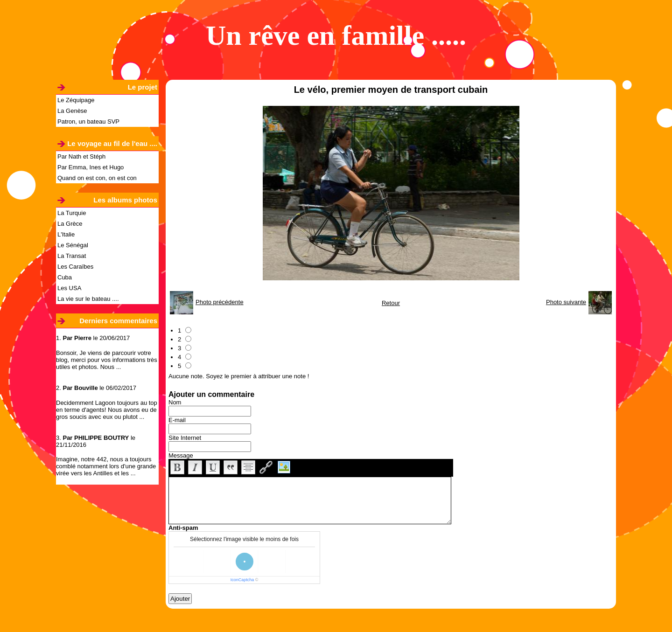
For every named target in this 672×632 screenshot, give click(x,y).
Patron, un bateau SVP (88, 122)
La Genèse (72, 111)
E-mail (177, 420)
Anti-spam (183, 528)
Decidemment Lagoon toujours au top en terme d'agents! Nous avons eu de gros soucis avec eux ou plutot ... (107, 410)
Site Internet (185, 438)
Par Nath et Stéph (81, 156)
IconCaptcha (242, 580)
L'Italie (66, 234)
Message (181, 455)
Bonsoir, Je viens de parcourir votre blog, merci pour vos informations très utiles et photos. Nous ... (107, 360)
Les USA (69, 288)
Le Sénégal (73, 245)
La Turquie (72, 213)
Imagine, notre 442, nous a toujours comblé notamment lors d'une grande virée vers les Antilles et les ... (106, 466)
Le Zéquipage (76, 100)
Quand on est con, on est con (97, 178)
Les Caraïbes (75, 267)
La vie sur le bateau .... (88, 299)
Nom (175, 402)
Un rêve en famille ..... (336, 35)
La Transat (72, 256)
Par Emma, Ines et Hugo (91, 167)
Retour (391, 303)
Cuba (65, 277)
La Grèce (70, 224)
